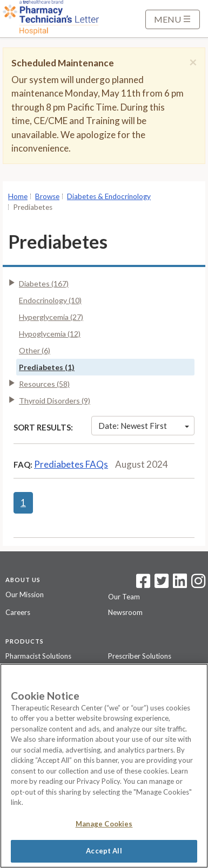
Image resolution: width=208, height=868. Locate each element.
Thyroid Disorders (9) (55, 401)
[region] (104, 766)
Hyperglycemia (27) (51, 317)
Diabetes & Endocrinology (109, 196)
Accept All (104, 851)
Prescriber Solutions (140, 656)
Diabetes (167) (44, 283)
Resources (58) (44, 384)
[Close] (193, 62)
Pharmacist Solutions (38, 656)
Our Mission (25, 594)
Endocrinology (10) (50, 300)
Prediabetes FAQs (71, 464)
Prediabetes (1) (47, 367)
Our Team (124, 597)
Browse (47, 196)
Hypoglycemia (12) (50, 334)
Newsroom (125, 612)
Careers (18, 612)
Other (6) (35, 350)
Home (18, 196)
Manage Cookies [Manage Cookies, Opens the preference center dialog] (104, 824)
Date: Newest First (144, 426)
